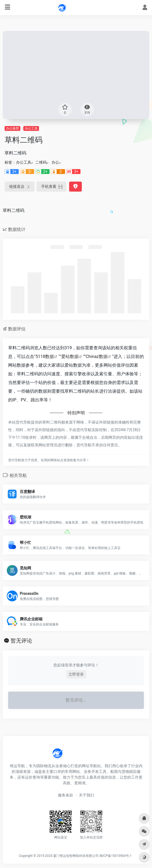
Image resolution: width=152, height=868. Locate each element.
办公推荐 (12, 128)
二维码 (41, 162)
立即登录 (76, 674)
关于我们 (86, 795)
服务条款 (66, 795)
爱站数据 (70, 356)
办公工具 (31, 128)
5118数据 (45, 356)
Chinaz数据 (97, 356)
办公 (55, 162)
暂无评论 (21, 641)
